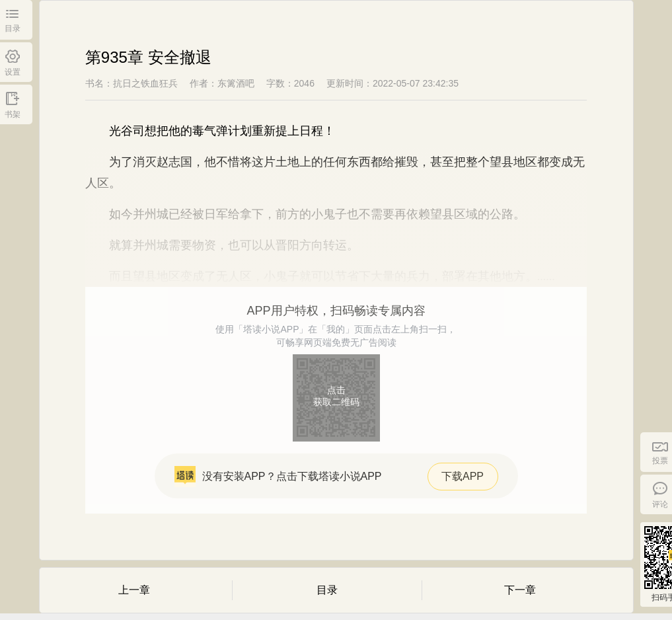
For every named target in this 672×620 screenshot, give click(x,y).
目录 (327, 590)
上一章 (134, 590)
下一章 (520, 590)
